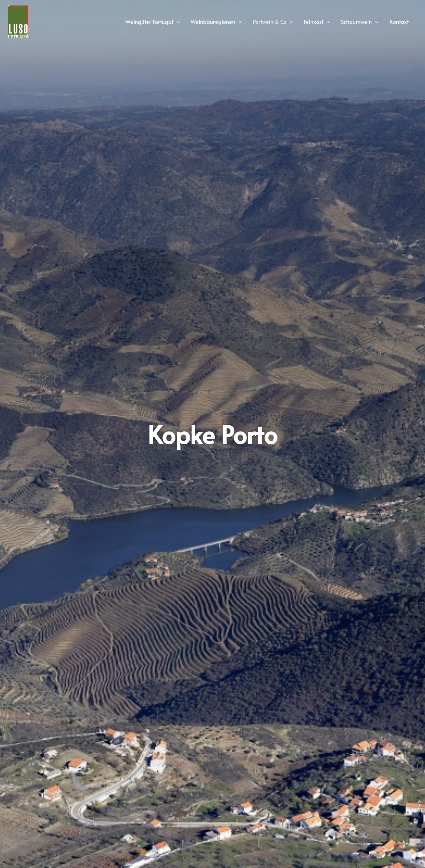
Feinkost (317, 22)
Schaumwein (360, 22)
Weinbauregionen (216, 22)
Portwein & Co (273, 22)
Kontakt (399, 22)
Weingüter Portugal (153, 22)
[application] (176, 22)
